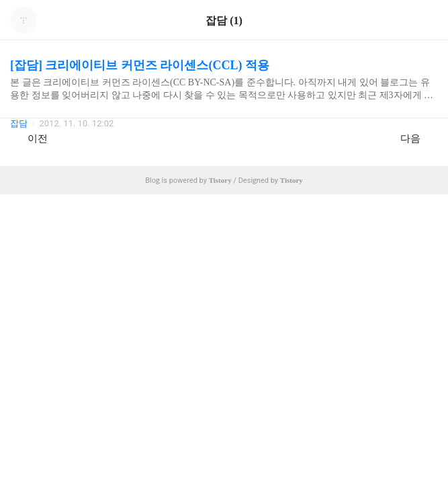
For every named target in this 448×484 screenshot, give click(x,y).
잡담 (19, 123)
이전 (31, 138)
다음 (417, 138)
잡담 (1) (224, 21)
